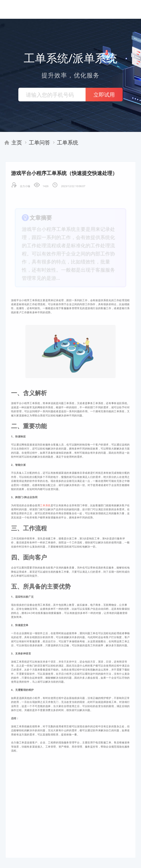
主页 (17, 142)
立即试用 (104, 94)
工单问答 (39, 142)
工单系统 (68, 142)
